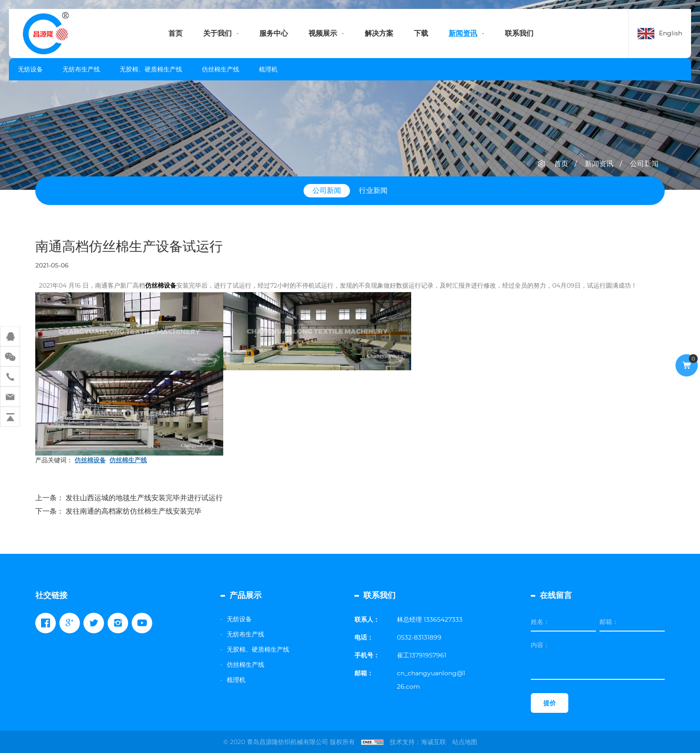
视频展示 (323, 33)
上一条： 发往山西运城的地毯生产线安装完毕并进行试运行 (129, 498)
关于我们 (217, 33)
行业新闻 (373, 190)
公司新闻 (644, 164)
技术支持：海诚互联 (418, 742)
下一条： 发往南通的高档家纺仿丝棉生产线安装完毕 (118, 511)
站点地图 (465, 742)
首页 (175, 33)
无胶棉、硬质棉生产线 (151, 69)
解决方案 (379, 33)
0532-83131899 (419, 637)
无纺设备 (30, 69)
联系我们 (519, 33)
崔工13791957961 (422, 655)
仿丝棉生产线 (221, 69)
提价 (550, 703)
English (671, 33)
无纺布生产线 (81, 69)
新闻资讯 (463, 33)
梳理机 (268, 69)
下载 (421, 33)
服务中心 (274, 33)
